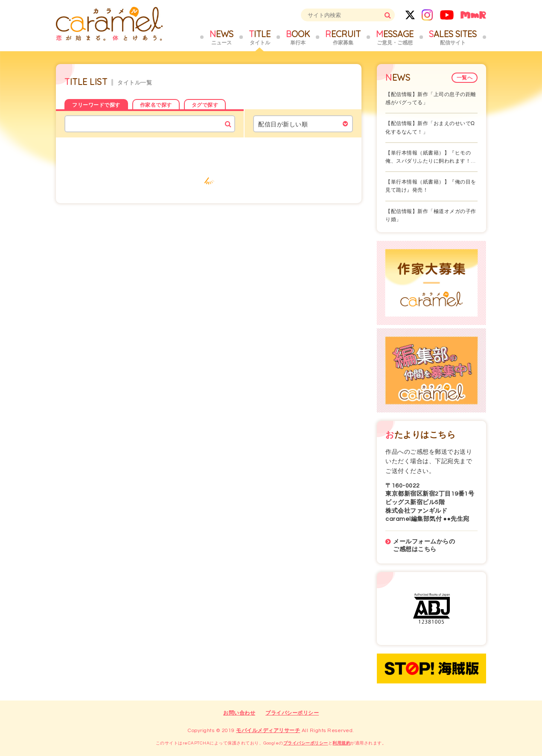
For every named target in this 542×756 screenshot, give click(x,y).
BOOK (298, 38)
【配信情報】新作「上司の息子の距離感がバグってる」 (431, 99)
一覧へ (465, 78)
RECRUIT (343, 38)
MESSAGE (395, 38)
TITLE (260, 38)
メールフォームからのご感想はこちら (424, 546)
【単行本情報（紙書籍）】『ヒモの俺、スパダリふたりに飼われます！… (431, 157)
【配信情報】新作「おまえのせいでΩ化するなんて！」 (430, 128)
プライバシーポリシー (292, 713)
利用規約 (341, 743)
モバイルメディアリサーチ (268, 731)
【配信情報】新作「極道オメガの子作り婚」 (431, 216)
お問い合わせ (239, 713)
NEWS (221, 38)
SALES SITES (453, 38)
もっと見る (209, 178)
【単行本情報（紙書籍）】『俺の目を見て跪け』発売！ (431, 186)
